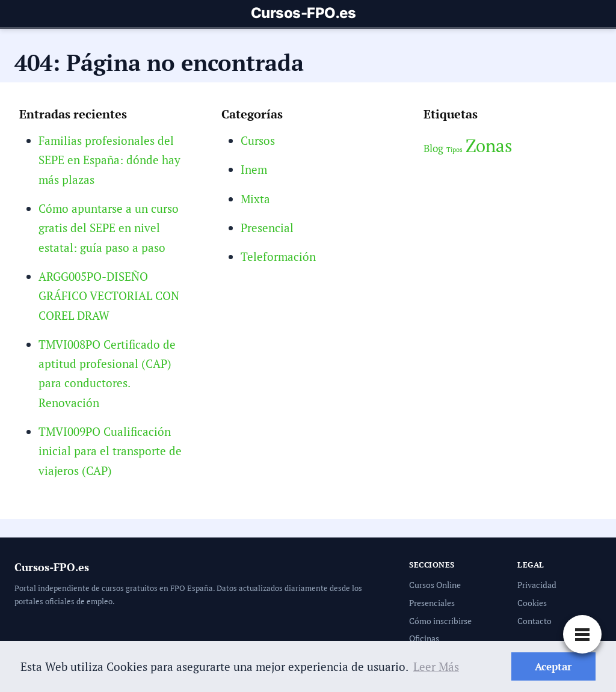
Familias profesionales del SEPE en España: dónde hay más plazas (109, 160)
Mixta (255, 199)
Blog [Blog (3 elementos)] (433, 149)
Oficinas (424, 638)
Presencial (267, 228)
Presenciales (432, 603)
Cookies (532, 603)
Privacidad (537, 585)
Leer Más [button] (436, 666)
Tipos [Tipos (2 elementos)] (454, 150)
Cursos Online (435, 585)
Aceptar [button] (553, 666)
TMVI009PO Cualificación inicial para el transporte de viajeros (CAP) (110, 451)
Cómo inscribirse (440, 621)
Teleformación (278, 256)
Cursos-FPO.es (303, 13)
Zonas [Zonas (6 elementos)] (489, 145)
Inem (254, 169)
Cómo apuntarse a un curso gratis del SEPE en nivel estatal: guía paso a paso (109, 228)
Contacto (534, 621)
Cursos (258, 140)
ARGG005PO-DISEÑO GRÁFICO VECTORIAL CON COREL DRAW (109, 296)
